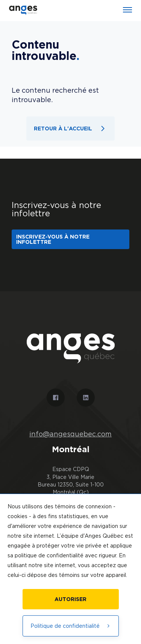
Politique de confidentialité (71, 626)
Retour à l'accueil (70, 128)
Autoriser (70, 599)
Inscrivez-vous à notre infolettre (53, 239)
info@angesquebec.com (70, 434)
